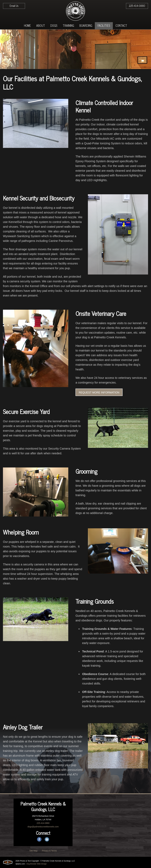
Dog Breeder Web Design (37, 864)
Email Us (14, 6)
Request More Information (99, 393)
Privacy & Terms (49, 851)
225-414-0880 (137, 6)
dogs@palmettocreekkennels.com (43, 827)
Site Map (33, 851)
